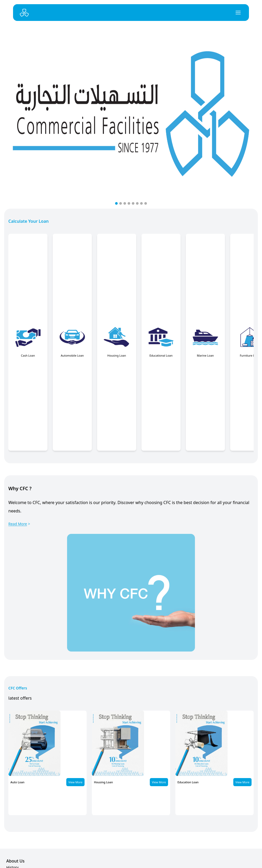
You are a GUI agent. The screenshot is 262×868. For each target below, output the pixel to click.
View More (75, 782)
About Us (15, 861)
